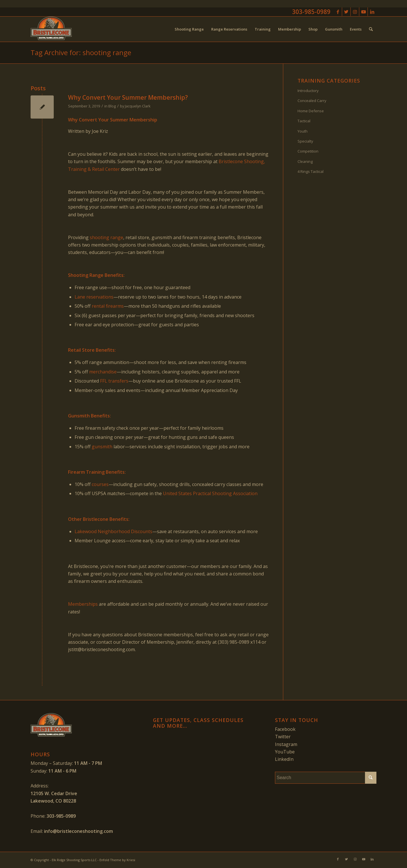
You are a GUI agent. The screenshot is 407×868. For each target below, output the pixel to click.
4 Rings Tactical (311, 171)
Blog (112, 106)
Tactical (304, 121)
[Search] (371, 29)
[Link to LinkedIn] (372, 12)
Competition (308, 151)
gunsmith (102, 447)
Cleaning (305, 161)
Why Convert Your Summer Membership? (128, 97)
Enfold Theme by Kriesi (117, 860)
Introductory (308, 91)
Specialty (305, 141)
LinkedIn (284, 759)
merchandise (103, 372)
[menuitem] (189, 29)
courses (100, 484)
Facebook (285, 729)
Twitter (283, 737)
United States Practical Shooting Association (210, 493)
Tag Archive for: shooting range (81, 52)
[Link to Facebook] (338, 12)
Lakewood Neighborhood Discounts (113, 531)
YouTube (285, 752)
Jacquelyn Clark (138, 106)
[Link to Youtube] (363, 12)
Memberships (83, 604)
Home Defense (311, 111)
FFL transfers (114, 381)
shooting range (106, 237)
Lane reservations (94, 297)
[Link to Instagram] (355, 12)
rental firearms (108, 306)
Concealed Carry (312, 101)
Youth (303, 131)
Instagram (286, 744)
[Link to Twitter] (346, 12)
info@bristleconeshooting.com (78, 831)
